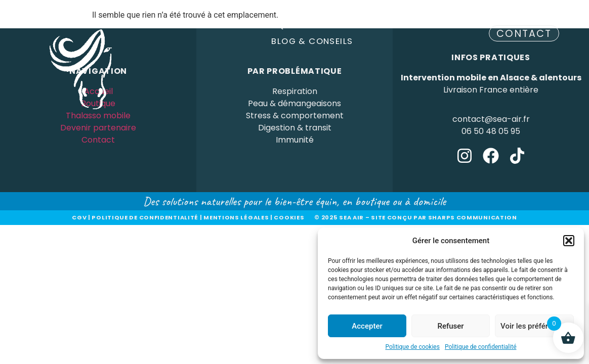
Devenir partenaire (365, 25)
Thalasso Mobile (197, 25)
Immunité (295, 140)
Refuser (450, 326)
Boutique (278, 25)
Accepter (367, 326)
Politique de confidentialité (481, 347)
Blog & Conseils (312, 41)
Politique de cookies (413, 347)
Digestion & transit (295, 128)
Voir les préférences (534, 326)
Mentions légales (236, 217)
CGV (79, 217)
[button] (569, 241)
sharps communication (473, 217)
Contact (98, 140)
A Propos (445, 25)
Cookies (289, 217)
